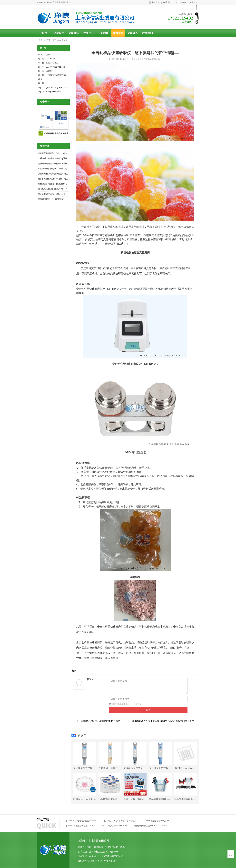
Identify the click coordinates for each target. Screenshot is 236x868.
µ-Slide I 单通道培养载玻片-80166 (157, 821)
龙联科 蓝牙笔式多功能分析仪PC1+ (142, 768)
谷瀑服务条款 (124, 704)
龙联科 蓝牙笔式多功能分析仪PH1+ (167, 768)
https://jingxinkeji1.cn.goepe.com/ (53, 87)
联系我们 (147, 33)
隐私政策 (138, 704)
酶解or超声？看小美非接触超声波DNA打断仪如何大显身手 (164, 721)
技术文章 (118, 33)
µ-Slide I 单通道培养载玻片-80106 (81, 826)
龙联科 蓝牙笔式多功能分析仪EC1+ (91, 768)
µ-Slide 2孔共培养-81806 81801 (115, 826)
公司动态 (133, 33)
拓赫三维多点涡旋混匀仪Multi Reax (142, 799)
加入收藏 (194, 2)
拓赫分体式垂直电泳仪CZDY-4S (165, 799)
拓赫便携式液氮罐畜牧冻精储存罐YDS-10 (120, 799)
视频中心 (88, 33)
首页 (54, 40)
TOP (231, 856)
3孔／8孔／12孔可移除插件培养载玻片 (120, 821)
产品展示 (59, 33)
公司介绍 (74, 33)
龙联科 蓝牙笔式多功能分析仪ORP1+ (117, 768)
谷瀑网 (93, 856)
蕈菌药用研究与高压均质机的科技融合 (103, 721)
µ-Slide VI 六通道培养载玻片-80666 (81, 821)
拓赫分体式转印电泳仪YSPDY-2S (191, 799)
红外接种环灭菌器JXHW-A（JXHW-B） (151, 826)
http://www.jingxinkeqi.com (50, 92)
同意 (114, 704)
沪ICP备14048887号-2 (112, 856)
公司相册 (103, 33)
